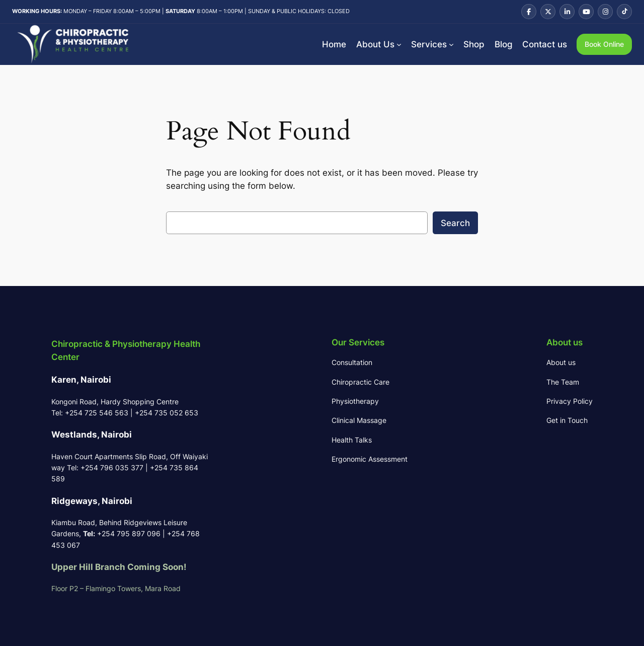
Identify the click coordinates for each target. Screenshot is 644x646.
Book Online (604, 44)
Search (455, 223)
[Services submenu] (451, 44)
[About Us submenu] (399, 44)
